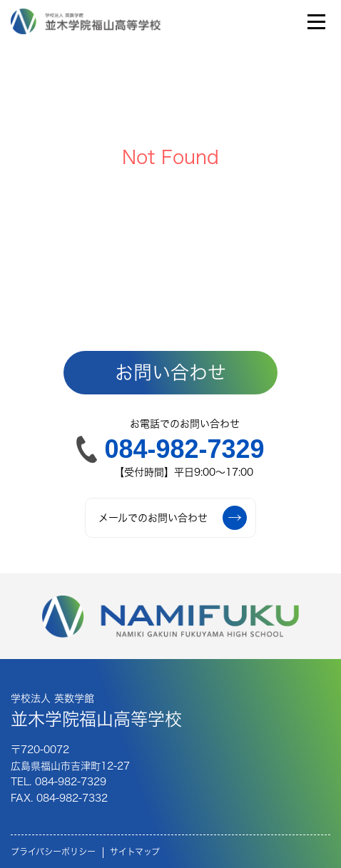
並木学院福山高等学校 (96, 709)
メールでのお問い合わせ (173, 518)
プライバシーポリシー (53, 852)
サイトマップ (135, 852)
